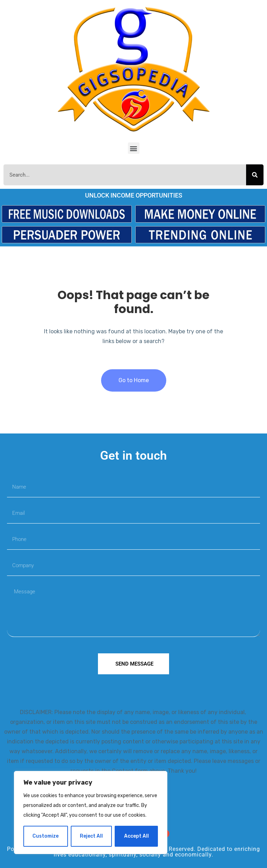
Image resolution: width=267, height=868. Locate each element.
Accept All (136, 836)
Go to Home (134, 380)
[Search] (255, 175)
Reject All (91, 836)
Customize (45, 836)
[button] (134, 148)
